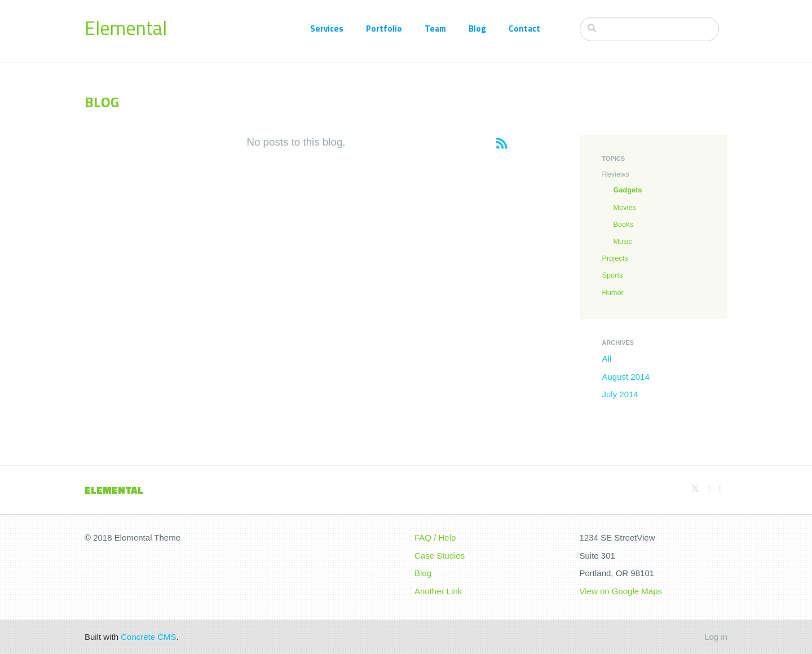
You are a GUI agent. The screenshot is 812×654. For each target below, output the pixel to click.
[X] (695, 489)
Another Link (438, 591)
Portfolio (384, 28)
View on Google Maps (621, 591)
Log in (716, 637)
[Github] (709, 489)
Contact (524, 28)
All (607, 359)
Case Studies (440, 556)
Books (623, 224)
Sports (613, 275)
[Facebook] (720, 489)
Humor (613, 293)
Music (623, 241)
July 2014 (620, 394)
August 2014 (626, 377)
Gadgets (628, 190)
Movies (625, 207)
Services (327, 28)
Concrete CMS (148, 637)
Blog (477, 28)
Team (435, 28)
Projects (615, 258)
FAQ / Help (435, 537)
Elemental (126, 28)
